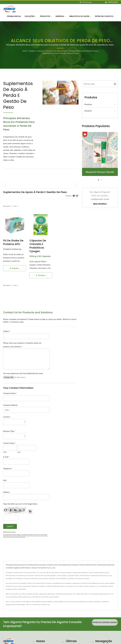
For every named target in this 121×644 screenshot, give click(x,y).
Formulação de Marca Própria (56, 51)
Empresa (61, 16)
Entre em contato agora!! (105, 622)
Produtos (46, 16)
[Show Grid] (74, 196)
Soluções (30, 16)
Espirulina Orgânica (47, 602)
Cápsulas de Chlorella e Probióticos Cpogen (38, 246)
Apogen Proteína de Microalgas (15, 605)
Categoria (32, 51)
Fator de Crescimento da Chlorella (75, 602)
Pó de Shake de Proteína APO (13, 242)
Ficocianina (90, 602)
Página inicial (14, 16)
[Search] (93, 2)
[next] (76, 185)
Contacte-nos (45, 605)
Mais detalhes (100, 204)
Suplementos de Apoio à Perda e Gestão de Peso (61, 53)
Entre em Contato (104, 16)
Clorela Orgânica (59, 602)
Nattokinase (97, 602)
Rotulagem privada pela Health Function (83, 51)
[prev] (5, 185)
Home (25, 51)
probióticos (105, 602)
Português (113, 2)
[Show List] (77, 196)
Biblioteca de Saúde (80, 16)
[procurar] (81, 2)
